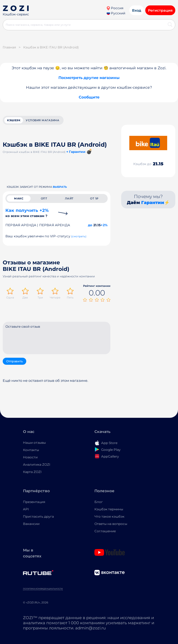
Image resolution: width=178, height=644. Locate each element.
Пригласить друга (38, 516)
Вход (137, 10)
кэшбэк (14, 120)
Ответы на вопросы (111, 524)
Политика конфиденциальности (43, 589)
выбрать (60, 187)
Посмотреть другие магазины (89, 78)
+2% (104, 225)
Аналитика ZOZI (37, 464)
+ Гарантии (76, 152)
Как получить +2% (27, 213)
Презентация (34, 502)
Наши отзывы (34, 443)
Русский (116, 13)
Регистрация (160, 10)
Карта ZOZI (32, 472)
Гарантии (153, 203)
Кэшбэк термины (109, 509)
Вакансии (31, 524)
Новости (30, 457)
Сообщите (89, 97)
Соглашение (105, 531)
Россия (115, 8)
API (26, 509)
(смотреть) (79, 236)
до (90, 225)
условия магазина (42, 120)
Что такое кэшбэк (109, 516)
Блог (99, 502)
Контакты (31, 450)
